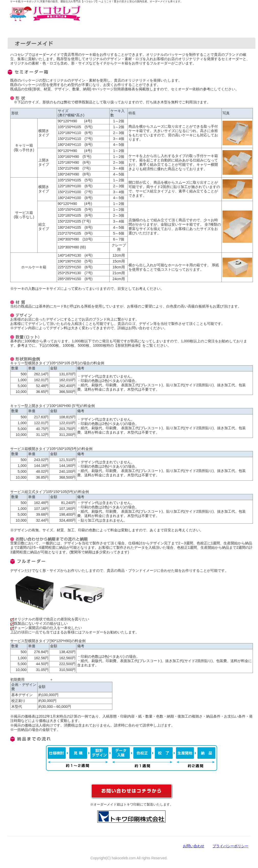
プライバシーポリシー (230, 846)
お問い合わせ (194, 846)
